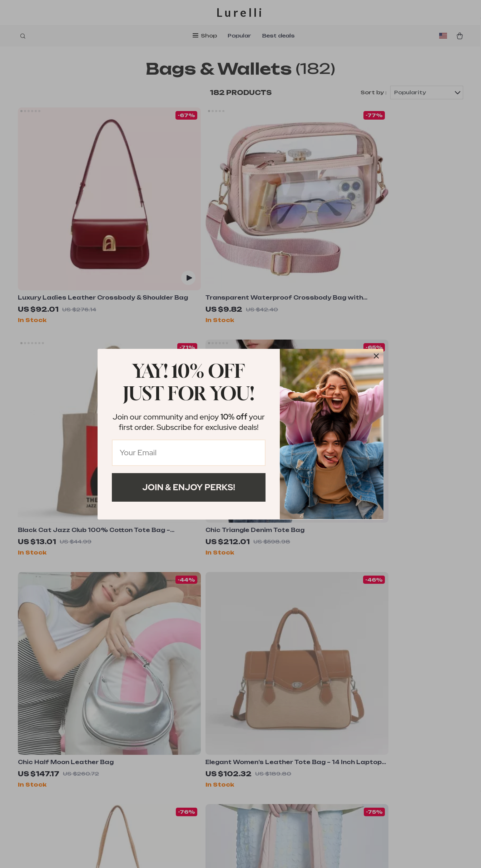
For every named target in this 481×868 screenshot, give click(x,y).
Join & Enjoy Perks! (189, 487)
